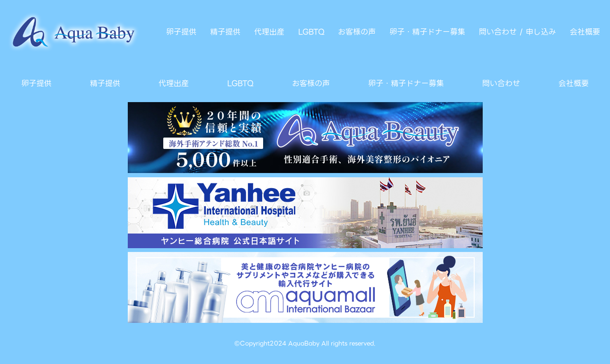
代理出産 (269, 32)
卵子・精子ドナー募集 (427, 32)
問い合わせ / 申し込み (517, 32)
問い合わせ (501, 83)
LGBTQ (311, 32)
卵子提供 (181, 32)
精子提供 (225, 32)
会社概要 (585, 32)
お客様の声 (357, 32)
